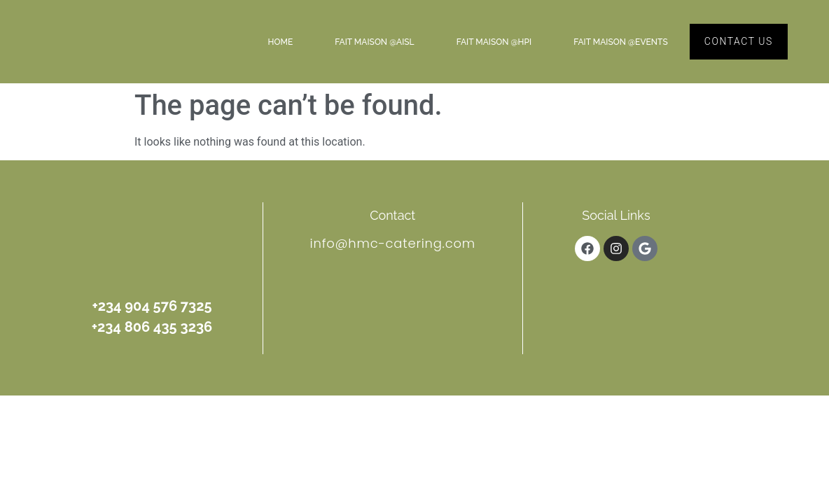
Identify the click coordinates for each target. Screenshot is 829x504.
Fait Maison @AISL (374, 42)
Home (281, 42)
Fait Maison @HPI (494, 42)
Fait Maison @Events (621, 42)
